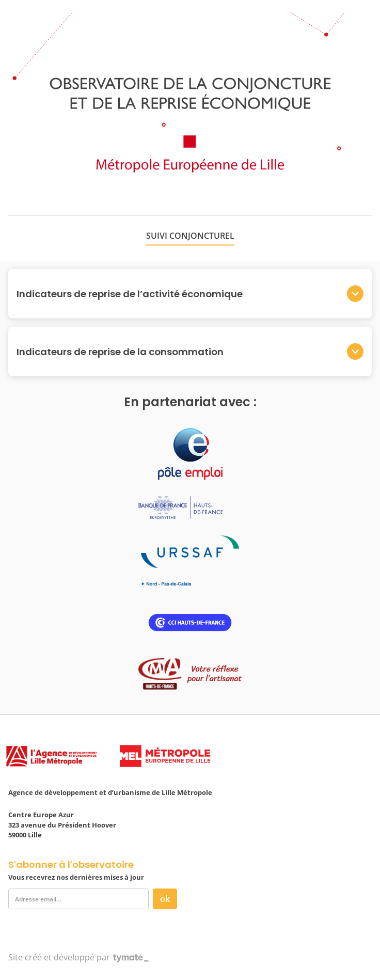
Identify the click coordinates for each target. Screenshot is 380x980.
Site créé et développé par (78, 957)
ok (165, 899)
